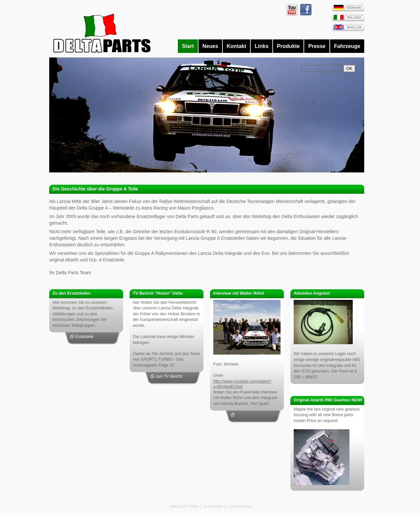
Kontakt (237, 46)
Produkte (288, 46)
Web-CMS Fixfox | (185, 506)
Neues (210, 46)
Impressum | (214, 506)
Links (262, 46)
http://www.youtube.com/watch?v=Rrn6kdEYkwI (242, 384)
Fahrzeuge (347, 46)
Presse (317, 46)
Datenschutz (241, 506)
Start (188, 46)
